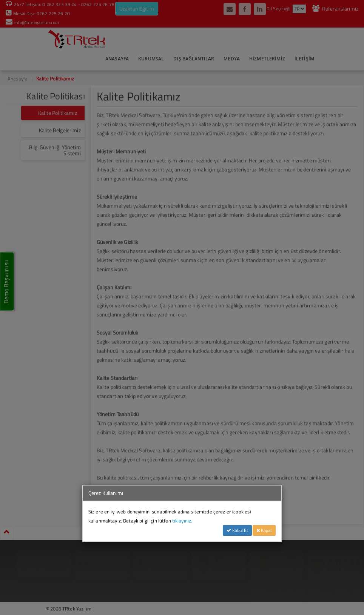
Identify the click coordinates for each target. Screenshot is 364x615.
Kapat (264, 530)
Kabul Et (237, 530)
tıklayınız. (182, 521)
